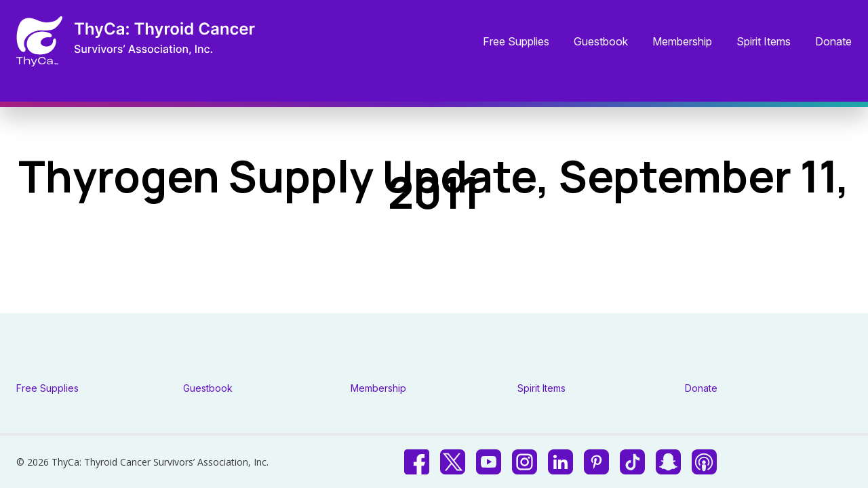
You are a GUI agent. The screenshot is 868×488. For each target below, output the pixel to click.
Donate (833, 42)
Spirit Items (764, 42)
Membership (682, 42)
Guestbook (601, 42)
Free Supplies (516, 42)
